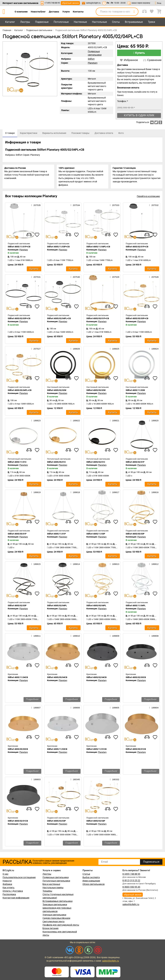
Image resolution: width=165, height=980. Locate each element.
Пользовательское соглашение (19, 877)
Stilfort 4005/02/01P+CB (137, 248)
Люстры (25, 22)
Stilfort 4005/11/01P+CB (19, 248)
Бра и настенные (51, 884)
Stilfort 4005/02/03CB (136, 679)
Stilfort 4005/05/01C (56, 463)
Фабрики (7, 884)
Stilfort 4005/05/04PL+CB (20, 392)
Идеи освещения (91, 881)
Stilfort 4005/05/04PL (96, 607)
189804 (154, 709)
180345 (75, 781)
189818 (75, 494)
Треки (151, 22)
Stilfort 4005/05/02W (96, 392)
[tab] (10, 133)
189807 (36, 709)
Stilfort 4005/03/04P (96, 822)
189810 (75, 637)
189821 (115, 422)
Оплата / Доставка (13, 891)
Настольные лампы (53, 888)
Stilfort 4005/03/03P (56, 822)
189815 (36, 565)
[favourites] (37, 236)
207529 (115, 278)
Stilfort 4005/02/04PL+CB (59, 320)
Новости (7, 881)
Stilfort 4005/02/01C (96, 463)
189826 (75, 350)
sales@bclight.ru (93, 3)
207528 (154, 278)
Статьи (86, 874)
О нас (5, 874)
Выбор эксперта (91, 877)
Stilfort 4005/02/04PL (57, 607)
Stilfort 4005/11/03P (96, 535)
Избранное (129, 60)
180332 (115, 781)
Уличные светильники (54, 915)
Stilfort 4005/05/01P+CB (98, 320)
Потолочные (61, 22)
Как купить (9, 888)
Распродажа (9, 894)
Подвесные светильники (56, 877)
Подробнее (32, 701)
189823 (36, 422)
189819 (36, 494)
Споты (116, 22)
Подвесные (42, 22)
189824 (154, 350)
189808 (154, 637)
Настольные (99, 22)
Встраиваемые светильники (58, 901)
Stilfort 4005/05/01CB (136, 751)
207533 (115, 207)
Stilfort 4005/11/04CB (18, 679)
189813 (115, 565)
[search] (134, 12)
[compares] (29, 236)
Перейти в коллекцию (148, 198)
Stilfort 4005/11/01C (17, 463)
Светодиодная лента (53, 921)
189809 (115, 637)
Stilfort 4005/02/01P (135, 463)
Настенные (80, 22)
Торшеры (47, 891)
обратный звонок (70, 3)
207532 (154, 207)
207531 (36, 278)
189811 (36, 637)
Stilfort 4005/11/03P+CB (58, 248)
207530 (75, 278)
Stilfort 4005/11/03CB (57, 751)
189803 (36, 781)
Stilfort (91, 59)
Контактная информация (16, 898)
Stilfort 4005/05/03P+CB (137, 320)
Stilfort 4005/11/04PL (136, 607)
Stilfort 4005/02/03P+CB (19, 320)
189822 (75, 422)
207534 (75, 207)
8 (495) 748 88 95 (131, 874)
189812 (154, 565)
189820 (154, 422)
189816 (154, 494)
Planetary (93, 63)
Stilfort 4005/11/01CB (96, 751)
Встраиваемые (134, 22)
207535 (36, 207)
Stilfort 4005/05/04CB (57, 679)
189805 (115, 709)
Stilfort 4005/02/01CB (18, 822)
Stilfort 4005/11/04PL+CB (98, 248)
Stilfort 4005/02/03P (17, 607)
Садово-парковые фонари (56, 918)
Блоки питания (51, 928)
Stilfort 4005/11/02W (135, 392)
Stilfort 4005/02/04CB (96, 679)
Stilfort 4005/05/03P (135, 535)
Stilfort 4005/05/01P (17, 535)
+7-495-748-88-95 (52, 3)
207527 (36, 350)
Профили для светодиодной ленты (61, 925)
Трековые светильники (55, 905)
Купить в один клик (139, 115)
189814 (75, 565)
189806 (75, 709)
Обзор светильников (94, 884)
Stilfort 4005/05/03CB (18, 751)
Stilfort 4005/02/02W (57, 392)
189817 (115, 494)
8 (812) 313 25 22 (131, 880)
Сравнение (152, 60)
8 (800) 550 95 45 (131, 887)
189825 (115, 350)
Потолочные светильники (56, 881)
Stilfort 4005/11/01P (56, 535)
